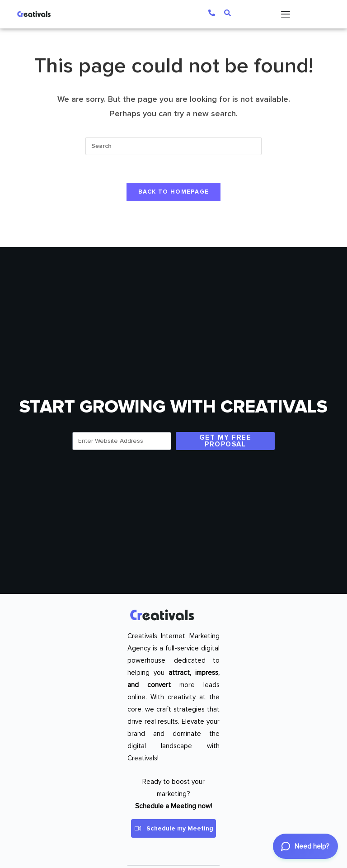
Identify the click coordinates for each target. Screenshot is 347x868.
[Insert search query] (173, 146)
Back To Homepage (174, 192)
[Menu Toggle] (286, 14)
